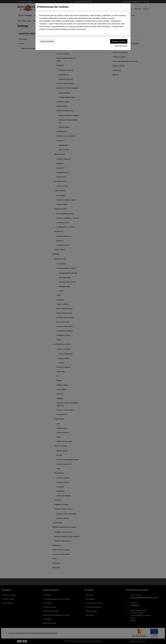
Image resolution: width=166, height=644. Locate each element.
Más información (121, 46)
